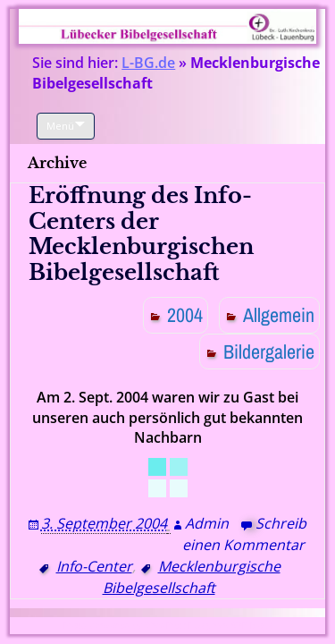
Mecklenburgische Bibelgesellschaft (192, 577)
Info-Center (94, 566)
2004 (185, 315)
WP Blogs (253, 626)
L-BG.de (148, 63)
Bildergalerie (269, 352)
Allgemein (279, 315)
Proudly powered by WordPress (125, 626)
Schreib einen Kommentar (244, 534)
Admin (207, 523)
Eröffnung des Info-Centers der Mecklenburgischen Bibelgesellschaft (141, 234)
